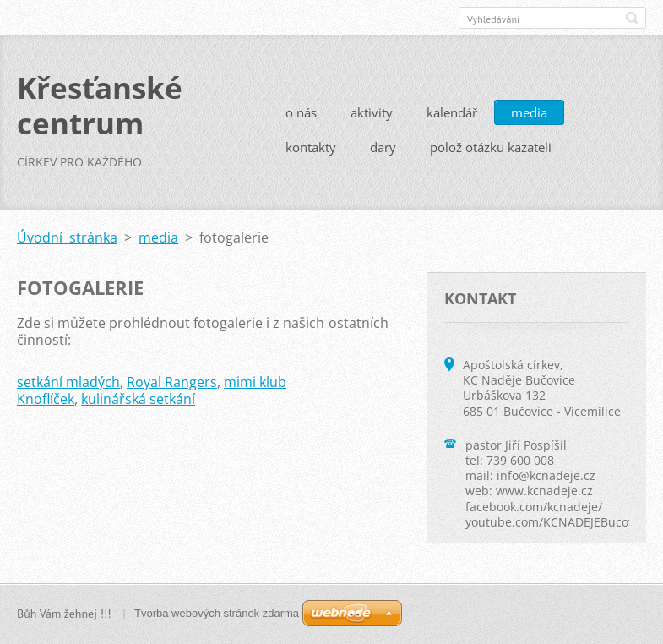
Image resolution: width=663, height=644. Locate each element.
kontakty (311, 147)
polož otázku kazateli (491, 147)
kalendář (452, 112)
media (529, 112)
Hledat (632, 18)
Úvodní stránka (67, 237)
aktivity (372, 112)
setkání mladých (68, 382)
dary (383, 147)
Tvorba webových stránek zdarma (217, 613)
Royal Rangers (172, 382)
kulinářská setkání (138, 399)
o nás (301, 112)
